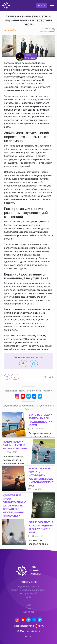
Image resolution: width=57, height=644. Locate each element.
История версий (28, 593)
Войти (42, 5)
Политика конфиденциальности (28, 590)
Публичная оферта (29, 587)
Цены (28, 597)
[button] (52, 5)
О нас (29, 608)
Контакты (29, 612)
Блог (29, 605)
